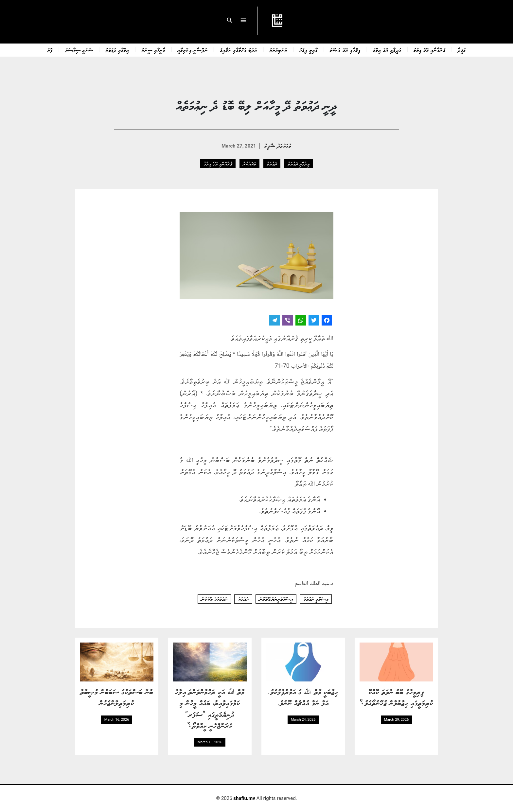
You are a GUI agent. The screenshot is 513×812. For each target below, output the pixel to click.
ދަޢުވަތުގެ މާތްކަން (214, 599)
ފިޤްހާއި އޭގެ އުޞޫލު (345, 50)
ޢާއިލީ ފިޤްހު (309, 50)
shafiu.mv (244, 798)
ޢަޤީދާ (462, 50)
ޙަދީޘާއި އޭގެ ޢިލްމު (387, 50)
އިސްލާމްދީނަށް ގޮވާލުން (276, 599)
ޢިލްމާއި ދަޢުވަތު (117, 50)
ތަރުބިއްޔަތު (278, 50)
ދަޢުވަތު (272, 164)
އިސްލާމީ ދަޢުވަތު (316, 599)
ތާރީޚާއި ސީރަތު (153, 50)
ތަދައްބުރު (249, 164)
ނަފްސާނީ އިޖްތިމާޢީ (193, 50)
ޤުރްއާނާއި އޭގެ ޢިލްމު (430, 50)
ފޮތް (50, 50)
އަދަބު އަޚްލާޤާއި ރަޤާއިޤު (239, 50)
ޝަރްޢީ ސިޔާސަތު (79, 50)
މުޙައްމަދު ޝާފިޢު (278, 145)
